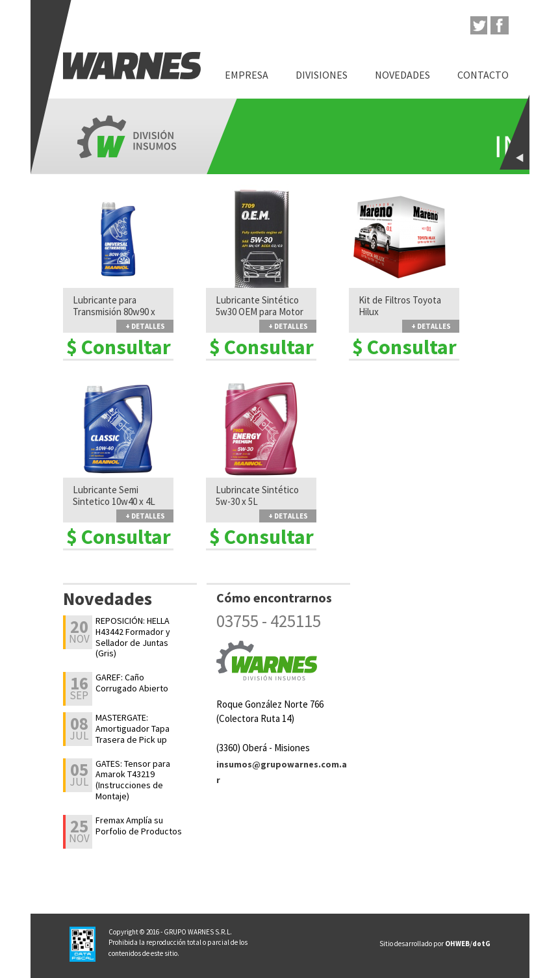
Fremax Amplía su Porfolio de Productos (139, 826)
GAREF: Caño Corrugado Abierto (132, 683)
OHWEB (457, 944)
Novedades (402, 75)
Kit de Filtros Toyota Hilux (400, 306)
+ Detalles (145, 326)
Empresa (247, 75)
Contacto (483, 75)
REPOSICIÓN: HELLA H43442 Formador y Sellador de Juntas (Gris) (133, 637)
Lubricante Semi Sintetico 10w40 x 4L (114, 496)
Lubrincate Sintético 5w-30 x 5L (257, 496)
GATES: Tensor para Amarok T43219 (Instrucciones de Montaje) (133, 780)
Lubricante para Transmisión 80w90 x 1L (114, 312)
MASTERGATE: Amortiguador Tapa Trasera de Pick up (133, 728)
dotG (481, 944)
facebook (500, 25)
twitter (478, 25)
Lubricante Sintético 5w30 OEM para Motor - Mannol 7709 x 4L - (260, 312)
